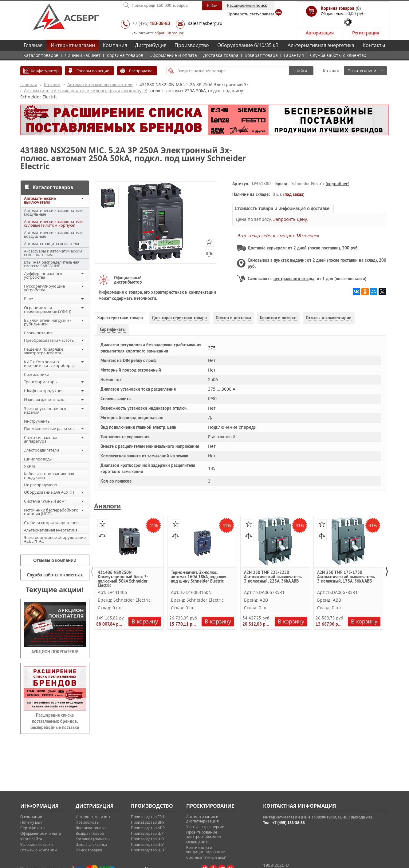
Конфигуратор (45, 71)
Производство (192, 45)
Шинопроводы (38, 459)
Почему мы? (31, 822)
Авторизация (320, 33)
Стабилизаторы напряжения (51, 523)
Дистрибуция (151, 45)
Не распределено (41, 485)
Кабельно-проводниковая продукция (49, 476)
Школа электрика (91, 844)
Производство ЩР (147, 833)
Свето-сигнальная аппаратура (41, 439)
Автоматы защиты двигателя (51, 244)
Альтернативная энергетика (321, 45)
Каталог (52, 84)
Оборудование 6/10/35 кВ (248, 45)
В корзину (145, 621)
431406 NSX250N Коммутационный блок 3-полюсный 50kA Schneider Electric (123, 579)
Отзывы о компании (55, 560)
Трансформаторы (41, 382)
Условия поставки (37, 844)
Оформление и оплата (173, 55)
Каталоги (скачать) (93, 839)
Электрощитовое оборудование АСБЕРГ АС (55, 539)
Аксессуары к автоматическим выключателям (53, 253)
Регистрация (366, 33)
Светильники (37, 374)
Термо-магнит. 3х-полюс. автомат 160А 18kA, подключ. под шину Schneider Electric (199, 577)
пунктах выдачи (289, 260)
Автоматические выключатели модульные (53, 212)
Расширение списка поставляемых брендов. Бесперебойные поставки (55, 721)
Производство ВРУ (148, 822)
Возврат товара (261, 55)
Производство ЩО (147, 839)
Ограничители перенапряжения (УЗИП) (48, 309)
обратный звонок (169, 33)
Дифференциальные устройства (44, 275)
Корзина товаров (125, 55)
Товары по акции (93, 71)
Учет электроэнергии (205, 826)
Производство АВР (148, 828)
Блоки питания (38, 333)
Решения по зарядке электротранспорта (44, 351)
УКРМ (29, 466)
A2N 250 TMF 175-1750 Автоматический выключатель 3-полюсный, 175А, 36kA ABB (346, 577)
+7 (151, 23)
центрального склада (294, 279)
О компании (31, 817)
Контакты (374, 45)
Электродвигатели (41, 450)
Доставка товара (221, 55)
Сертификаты (33, 828)
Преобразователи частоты (49, 340)
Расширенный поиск (247, 5)
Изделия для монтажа (45, 400)
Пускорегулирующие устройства (44, 288)
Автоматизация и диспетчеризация (203, 819)
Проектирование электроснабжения (204, 834)
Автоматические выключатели (100, 84)
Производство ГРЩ (148, 817)
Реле (28, 299)
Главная (33, 45)
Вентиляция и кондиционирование (206, 850)
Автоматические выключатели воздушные (53, 234)
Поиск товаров (89, 850)
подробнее (338, 184)
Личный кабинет (83, 55)
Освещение (197, 842)
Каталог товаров (41, 55)
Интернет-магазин (73, 45)
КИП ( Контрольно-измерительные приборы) (49, 364)
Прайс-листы (87, 822)
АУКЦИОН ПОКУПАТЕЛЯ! (55, 652)
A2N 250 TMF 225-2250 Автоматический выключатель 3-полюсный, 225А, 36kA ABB (273, 577)
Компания (115, 45)
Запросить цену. (291, 219)
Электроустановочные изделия (46, 410)
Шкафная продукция (44, 391)
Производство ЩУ (147, 844)
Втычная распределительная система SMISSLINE (52, 264)
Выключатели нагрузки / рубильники (48, 322)
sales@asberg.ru (205, 23)
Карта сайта (31, 839)
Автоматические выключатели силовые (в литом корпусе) (86, 91)
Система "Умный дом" (45, 501)
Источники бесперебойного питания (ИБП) (51, 512)
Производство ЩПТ (149, 850)
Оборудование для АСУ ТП (49, 492)
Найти (301, 71)
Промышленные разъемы (49, 428)
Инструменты (37, 421)
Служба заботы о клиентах (338, 55)
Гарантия (294, 55)
